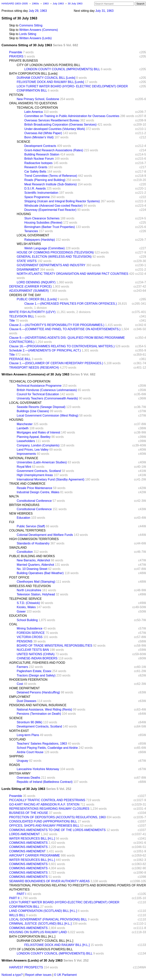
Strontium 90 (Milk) (29, 722)
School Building (27, 620)
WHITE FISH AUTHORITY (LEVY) (32, 312)
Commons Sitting (31, 25)
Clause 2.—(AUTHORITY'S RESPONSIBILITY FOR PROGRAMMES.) (57, 325)
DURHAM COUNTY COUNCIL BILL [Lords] (46, 78)
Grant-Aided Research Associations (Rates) (54, 150)
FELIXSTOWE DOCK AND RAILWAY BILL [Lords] (50, 82)
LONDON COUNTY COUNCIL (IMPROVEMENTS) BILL (62, 69)
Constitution (25, 552)
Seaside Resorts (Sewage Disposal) (41, 407)
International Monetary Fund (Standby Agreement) (51, 479)
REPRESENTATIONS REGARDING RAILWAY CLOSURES (49, 809)
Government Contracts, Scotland (39, 471)
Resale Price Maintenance (35, 488)
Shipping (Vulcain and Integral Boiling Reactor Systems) (62, 201)
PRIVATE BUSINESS (23, 61)
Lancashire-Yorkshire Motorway (38, 769)
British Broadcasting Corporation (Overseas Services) (60, 125)
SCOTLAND (17, 739)
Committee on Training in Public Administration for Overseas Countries (72, 116)
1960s (36, 4)
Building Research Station (42, 154)
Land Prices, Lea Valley (33, 450)
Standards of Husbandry (33, 543)
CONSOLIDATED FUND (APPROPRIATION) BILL (43, 821)
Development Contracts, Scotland (39, 726)
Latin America (34, 112)
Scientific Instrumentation (41, 193)
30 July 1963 (75, 4)
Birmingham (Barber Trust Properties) (50, 227)
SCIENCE (23, 142)
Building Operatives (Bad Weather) (40, 573)
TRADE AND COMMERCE (27, 484)
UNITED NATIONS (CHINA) (36, 654)
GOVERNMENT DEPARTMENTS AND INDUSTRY (51, 265)
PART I (21, 894)
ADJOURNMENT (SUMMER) (29, 291)
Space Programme (37, 197)
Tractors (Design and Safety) (36, 675)
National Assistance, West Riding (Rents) (44, 710)
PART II (14, 898)
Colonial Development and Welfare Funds (45, 535)
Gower (21, 612)
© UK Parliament (65, 975)
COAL (13, 624)
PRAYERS (16, 56)
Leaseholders (26, 441)
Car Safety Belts (35, 172)
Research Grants (36, 167)
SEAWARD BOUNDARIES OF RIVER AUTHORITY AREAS (49, 881)
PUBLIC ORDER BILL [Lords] (37, 299)
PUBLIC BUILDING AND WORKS (32, 556)
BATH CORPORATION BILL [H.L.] (32, 937)
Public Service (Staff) (31, 526)
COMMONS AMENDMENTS (28, 843)
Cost (20, 684)
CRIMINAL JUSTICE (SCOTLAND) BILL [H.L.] (40, 924)
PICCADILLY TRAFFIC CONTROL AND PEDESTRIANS (47, 800)
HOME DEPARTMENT (24, 688)
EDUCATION (18, 616)
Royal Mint (24, 467)
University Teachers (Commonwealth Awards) (47, 398)
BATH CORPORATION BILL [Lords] (33, 74)
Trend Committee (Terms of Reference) (51, 176)
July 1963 (59, 4)
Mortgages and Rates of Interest (38, 432)
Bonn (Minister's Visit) (39, 137)
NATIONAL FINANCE (24, 458)
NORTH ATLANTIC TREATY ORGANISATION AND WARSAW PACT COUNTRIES (73, 274)
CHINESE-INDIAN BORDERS (37, 658)
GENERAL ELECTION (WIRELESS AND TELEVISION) (54, 257)
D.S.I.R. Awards (35, 188)
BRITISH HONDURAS (24, 505)
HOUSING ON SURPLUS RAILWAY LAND (38, 932)
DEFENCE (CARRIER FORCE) (30, 286)
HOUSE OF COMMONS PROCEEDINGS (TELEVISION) (55, 252)
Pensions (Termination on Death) (39, 714)
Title (12, 321)
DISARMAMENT (28, 270)
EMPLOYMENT (20, 697)
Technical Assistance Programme (39, 386)
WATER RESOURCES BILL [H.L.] (32, 839)
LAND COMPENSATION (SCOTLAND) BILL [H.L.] (43, 911)
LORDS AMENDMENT (25, 834)
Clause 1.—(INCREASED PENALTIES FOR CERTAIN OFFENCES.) (71, 304)
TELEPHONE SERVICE (25, 599)
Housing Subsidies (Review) (43, 223)
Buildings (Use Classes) (33, 411)
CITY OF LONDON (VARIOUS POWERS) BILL (49, 65)
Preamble (16, 52)
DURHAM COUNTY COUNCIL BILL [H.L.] (45, 941)
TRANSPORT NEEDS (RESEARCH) (34, 368)
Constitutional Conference (34, 501)
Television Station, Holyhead (36, 594)
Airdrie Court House (30, 752)
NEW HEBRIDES (21, 514)
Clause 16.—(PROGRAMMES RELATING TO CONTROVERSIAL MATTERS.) (62, 346)
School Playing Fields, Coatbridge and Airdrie (47, 748)
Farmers (22, 667)
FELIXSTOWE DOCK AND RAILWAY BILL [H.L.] (57, 945)
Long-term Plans (28, 735)
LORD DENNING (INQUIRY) (36, 282)
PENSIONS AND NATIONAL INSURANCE (38, 705)
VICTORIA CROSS (30, 637)
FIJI (12, 522)
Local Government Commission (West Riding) (48, 416)
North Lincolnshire (29, 590)
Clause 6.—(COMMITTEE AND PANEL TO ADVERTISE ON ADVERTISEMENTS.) (65, 329)
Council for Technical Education (38, 394)
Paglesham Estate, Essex (34, 671)
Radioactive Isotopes (38, 163)
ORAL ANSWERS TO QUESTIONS (33, 103)
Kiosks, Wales (26, 607)
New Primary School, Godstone (38, 99)
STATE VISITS (27, 261)
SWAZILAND (18, 548)
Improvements (26, 454)
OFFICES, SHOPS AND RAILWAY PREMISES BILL (44, 826)
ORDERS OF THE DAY (25, 295)
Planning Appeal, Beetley (34, 437)
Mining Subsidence (30, 628)
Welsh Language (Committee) (44, 248)
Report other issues (38, 975)
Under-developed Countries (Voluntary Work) (55, 129)
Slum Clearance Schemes (42, 218)
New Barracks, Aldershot (33, 560)
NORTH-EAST (19, 731)
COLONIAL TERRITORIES (27, 530)
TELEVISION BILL (22, 316)
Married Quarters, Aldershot (35, 565)
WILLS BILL (17, 915)
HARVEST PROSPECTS (26, 967)
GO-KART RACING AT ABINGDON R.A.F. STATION (44, 804)
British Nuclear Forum (39, 159)
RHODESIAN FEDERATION (28, 680)
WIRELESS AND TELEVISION (30, 586)
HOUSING (24, 214)
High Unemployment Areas (35, 475)
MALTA (14, 496)
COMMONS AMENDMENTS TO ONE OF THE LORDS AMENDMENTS (57, 830)
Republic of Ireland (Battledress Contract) (45, 782)
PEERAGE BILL (20, 359)
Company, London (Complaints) (38, 445)
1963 (46, 4)
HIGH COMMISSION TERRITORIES (34, 539)
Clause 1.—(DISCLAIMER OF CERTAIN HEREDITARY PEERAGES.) (56, 363)
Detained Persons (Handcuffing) (38, 692)
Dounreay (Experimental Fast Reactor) (50, 210)
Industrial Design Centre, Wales (38, 492)
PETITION (16, 95)
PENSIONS (25, 641)
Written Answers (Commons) (38, 30)
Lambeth (23, 428)
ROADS (15, 765)
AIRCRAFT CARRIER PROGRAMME (35, 855)
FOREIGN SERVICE (31, 633)
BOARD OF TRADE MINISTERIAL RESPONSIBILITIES (54, 646)
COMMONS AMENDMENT (27, 851)
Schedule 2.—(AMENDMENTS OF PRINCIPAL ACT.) (45, 350)
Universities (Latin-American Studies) (42, 462)
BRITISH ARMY (20, 773)
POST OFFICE (19, 577)
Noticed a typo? (12, 975)
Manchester (25, 424)
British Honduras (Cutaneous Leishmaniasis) (47, 390)
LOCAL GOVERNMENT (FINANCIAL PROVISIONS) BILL (48, 919)
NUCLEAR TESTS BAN (33, 650)
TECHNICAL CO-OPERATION (37, 108)
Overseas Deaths (29, 778)
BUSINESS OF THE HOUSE (29, 813)
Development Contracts (40, 146)
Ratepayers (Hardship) (40, 240)
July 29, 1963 (38, 11)
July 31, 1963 (104, 11)
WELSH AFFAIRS (29, 244)
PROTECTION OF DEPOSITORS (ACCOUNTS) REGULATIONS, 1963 (57, 817)
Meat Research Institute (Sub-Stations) (51, 184)
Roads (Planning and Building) (45, 180)
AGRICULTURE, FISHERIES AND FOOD (37, 663)
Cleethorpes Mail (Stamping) (36, 582)
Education (23, 518)
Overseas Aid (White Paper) (43, 133)
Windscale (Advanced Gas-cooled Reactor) (54, 206)
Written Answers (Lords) (35, 38)
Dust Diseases (27, 701)
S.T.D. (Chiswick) (28, 603)
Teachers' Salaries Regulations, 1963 (42, 744)
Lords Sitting (28, 34)
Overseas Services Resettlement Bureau (52, 120)
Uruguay (22, 761)
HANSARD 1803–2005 (15, 4)
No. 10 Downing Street (32, 569)
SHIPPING (16, 756)
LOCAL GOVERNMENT (33, 235)
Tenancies (31, 231)
